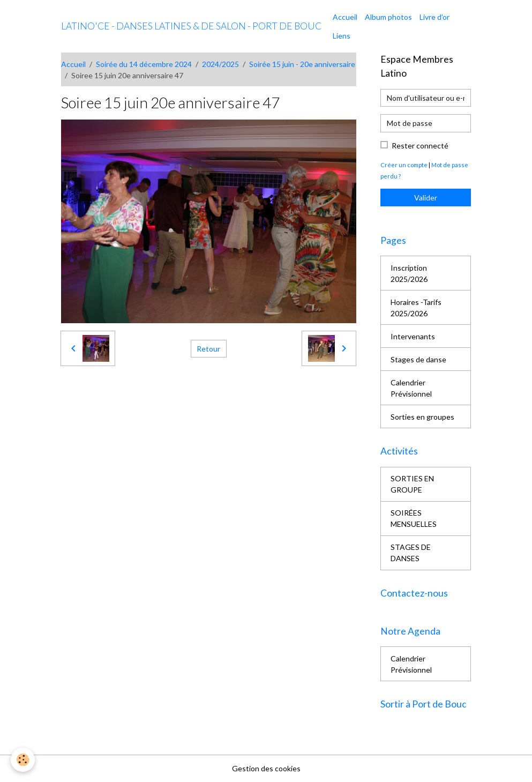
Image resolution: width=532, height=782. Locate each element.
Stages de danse (418, 359)
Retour (208, 349)
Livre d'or (434, 17)
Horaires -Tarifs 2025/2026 (416, 308)
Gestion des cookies (266, 768)
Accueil (345, 17)
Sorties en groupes (422, 417)
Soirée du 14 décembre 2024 (144, 64)
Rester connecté (420, 146)
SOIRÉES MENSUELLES (414, 518)
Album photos (388, 17)
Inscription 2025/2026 (409, 273)
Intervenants (413, 336)
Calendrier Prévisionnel (411, 388)
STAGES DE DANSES (411, 553)
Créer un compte (404, 165)
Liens (342, 36)
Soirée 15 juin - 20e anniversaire (302, 64)
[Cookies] (23, 760)
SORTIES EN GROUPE (412, 484)
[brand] (191, 26)
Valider (426, 198)
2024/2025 (220, 64)
